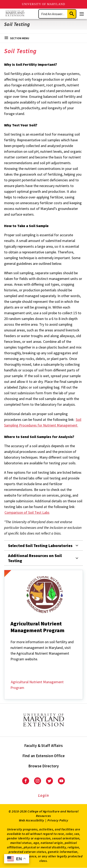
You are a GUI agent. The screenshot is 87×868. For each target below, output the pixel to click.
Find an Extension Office (44, 756)
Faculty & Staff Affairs (44, 745)
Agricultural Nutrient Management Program (37, 685)
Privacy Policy (58, 820)
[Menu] (82, 14)
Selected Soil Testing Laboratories (40, 545)
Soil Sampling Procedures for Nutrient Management (43, 422)
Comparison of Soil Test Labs (27, 512)
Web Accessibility (32, 820)
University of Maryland (44, 4)
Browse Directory (44, 766)
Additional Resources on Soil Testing (35, 558)
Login (44, 795)
